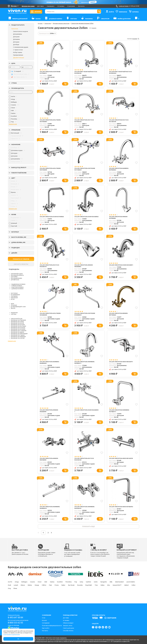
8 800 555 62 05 (16, 623)
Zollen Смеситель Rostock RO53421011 (50, 268)
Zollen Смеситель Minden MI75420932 (119, 219)
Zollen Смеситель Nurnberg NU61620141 (85, 512)
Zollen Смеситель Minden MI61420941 (49, 463)
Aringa (18, 588)
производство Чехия (17, 322)
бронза (13, 308)
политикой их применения (12, 635)
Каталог (40, 23)
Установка (61, 6)
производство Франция (18, 337)
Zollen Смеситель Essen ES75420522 (49, 219)
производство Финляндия (19, 334)
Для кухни (16, 37)
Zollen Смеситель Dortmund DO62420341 (85, 317)
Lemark (43, 591)
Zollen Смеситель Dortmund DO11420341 (85, 170)
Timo (10, 594)
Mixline (60, 591)
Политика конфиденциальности (52, 626)
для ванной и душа (17, 274)
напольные (14, 298)
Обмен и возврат (68, 623)
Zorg (60, 594)
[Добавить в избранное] (67, 66)
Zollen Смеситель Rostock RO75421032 (85, 121)
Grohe (109, 588)
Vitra (25, 594)
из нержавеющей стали (18, 307)
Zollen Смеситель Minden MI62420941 (49, 414)
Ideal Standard (13, 591)
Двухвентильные (19, 58)
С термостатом (18, 50)
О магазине (71, 6)
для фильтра (15, 280)
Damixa (59, 588)
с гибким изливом (16, 286)
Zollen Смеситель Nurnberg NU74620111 (120, 414)
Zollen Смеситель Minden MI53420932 (84, 268)
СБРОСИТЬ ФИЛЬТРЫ (21, 264)
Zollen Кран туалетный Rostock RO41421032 (121, 72)
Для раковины (18, 34)
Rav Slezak (108, 591)
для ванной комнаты (17, 275)
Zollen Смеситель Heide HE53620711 (118, 366)
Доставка (40, 6)
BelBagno (27, 588)
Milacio (52, 591)
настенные (14, 293)
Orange (68, 591)
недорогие (14, 313)
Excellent (67, 588)
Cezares (36, 588)
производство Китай (17, 323)
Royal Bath (128, 591)
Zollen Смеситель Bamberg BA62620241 (50, 366)
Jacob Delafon (26, 591)
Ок (18, 639)
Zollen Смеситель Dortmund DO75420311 (51, 72)
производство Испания (18, 329)
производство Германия (18, 320)
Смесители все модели (20, 31)
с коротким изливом (17, 287)
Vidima (17, 594)
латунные (14, 305)
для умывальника (16, 278)
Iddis (126, 588)
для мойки (14, 277)
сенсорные (14, 296)
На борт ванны (18, 52)
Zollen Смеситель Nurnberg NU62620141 (50, 512)
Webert (45, 594)
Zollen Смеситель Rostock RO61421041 (85, 463)
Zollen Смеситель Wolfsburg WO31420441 (51, 170)
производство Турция (18, 335)
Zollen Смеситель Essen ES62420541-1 (84, 414)
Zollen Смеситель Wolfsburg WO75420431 (51, 121)
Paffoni (76, 591)
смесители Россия (17, 319)
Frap (85, 588)
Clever (44, 588)
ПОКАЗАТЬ (21, 259)
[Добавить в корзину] (66, 84)
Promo (91, 591)
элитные (14, 314)
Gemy (92, 588)
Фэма (67, 594)
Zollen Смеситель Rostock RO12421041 (119, 121)
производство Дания (17, 332)
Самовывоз (51, 6)
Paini (84, 591)
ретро (13, 299)
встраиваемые (15, 295)
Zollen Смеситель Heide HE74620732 (118, 512)
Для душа (16, 42)
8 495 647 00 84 (16, 618)
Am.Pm (10, 588)
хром (12, 304)
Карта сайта (46, 628)
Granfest (100, 588)
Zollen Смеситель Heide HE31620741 (118, 463)
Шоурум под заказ (28, 6)
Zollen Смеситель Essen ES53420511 (118, 268)
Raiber (99, 591)
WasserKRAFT (35, 594)
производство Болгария (18, 326)
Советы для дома (68, 628)
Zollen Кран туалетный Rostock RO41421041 (87, 72)
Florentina (77, 588)
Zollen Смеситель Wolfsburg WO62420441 (51, 317)
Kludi (36, 591)
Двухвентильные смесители (63, 23)
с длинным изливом (17, 289)
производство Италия (18, 325)
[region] (21, 110)
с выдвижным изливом (18, 284)
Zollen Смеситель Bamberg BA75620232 (119, 170)
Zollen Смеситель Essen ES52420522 (84, 219)
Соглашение (46, 623)
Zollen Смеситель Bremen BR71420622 (119, 317)
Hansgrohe (118, 588)
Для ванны (16, 39)
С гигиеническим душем (21, 47)
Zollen (53, 594)
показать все (13, 124)
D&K (51, 588)
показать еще (88, 532)
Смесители (15, 29)
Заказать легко (68, 626)
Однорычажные (18, 55)
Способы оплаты (68, 631)
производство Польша (18, 328)
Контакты (81, 6)
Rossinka (118, 591)
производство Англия (18, 338)
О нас (44, 618)
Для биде (16, 45)
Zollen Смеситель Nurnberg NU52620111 (85, 366)
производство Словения (19, 331)
